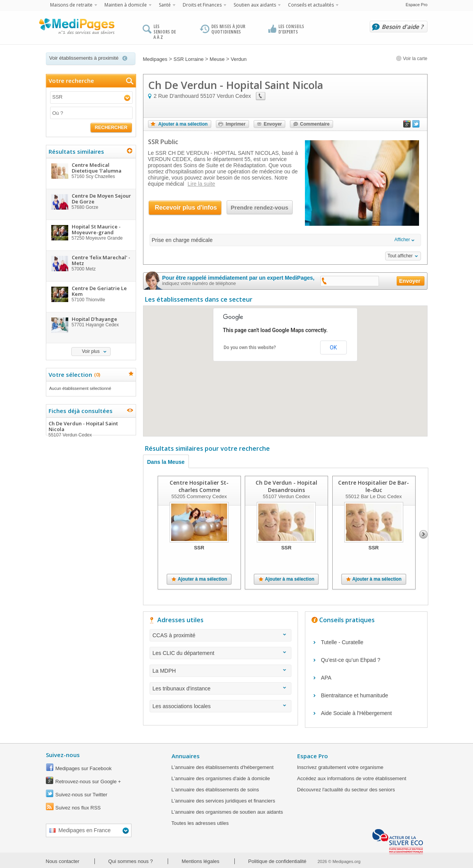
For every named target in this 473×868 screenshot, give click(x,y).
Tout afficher (400, 256)
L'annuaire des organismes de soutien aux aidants (227, 812)
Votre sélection (73, 374)
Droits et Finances (202, 5)
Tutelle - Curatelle (342, 642)
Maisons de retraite (71, 5)
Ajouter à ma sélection (183, 124)
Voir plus (91, 351)
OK (333, 348)
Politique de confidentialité (277, 861)
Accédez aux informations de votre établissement (352, 778)
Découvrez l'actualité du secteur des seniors (346, 790)
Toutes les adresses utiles (200, 823)
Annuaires (186, 756)
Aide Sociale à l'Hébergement (357, 713)
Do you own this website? (250, 348)
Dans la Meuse (166, 462)
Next (423, 534)
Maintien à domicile (126, 5)
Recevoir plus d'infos (186, 207)
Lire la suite (202, 184)
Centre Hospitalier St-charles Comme (199, 486)
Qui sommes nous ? (131, 861)
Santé (165, 5)
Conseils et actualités (311, 5)
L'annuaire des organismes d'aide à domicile (221, 778)
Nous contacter (63, 861)
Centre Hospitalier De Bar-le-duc (374, 486)
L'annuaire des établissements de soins (215, 790)
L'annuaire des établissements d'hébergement (223, 767)
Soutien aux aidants (255, 5)
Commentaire (315, 124)
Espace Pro (417, 5)
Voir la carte (412, 59)
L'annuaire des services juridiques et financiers (223, 801)
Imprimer (236, 124)
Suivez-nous (63, 755)
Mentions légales (200, 861)
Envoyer (273, 124)
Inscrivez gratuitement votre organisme (340, 767)
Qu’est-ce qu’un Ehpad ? (351, 660)
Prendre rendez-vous (260, 207)
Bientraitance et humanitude (355, 695)
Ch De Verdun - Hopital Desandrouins (286, 486)
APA (326, 678)
